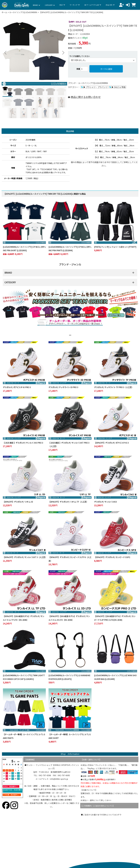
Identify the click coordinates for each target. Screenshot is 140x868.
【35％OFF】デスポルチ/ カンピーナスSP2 (112, 557)
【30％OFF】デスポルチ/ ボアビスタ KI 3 (111, 443)
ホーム (4, 12)
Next (62, 53)
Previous (5, 53)
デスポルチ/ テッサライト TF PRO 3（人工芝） (114, 387)
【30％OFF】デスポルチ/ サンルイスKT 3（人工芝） (25, 557)
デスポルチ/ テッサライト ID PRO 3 (63, 387)
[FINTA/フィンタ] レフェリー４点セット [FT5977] (115, 247)
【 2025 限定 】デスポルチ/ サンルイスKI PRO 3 (23, 443)
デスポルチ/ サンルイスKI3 (105, 502)
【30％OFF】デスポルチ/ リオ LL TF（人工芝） (68, 502)
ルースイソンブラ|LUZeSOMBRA (23, 12)
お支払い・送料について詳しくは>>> (96, 800)
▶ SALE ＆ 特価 (119, 87)
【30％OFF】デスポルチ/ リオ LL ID (18, 502)
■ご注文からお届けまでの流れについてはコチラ (101, 815)
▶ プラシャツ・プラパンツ (95, 87)
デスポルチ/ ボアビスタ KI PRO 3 (17, 387)
